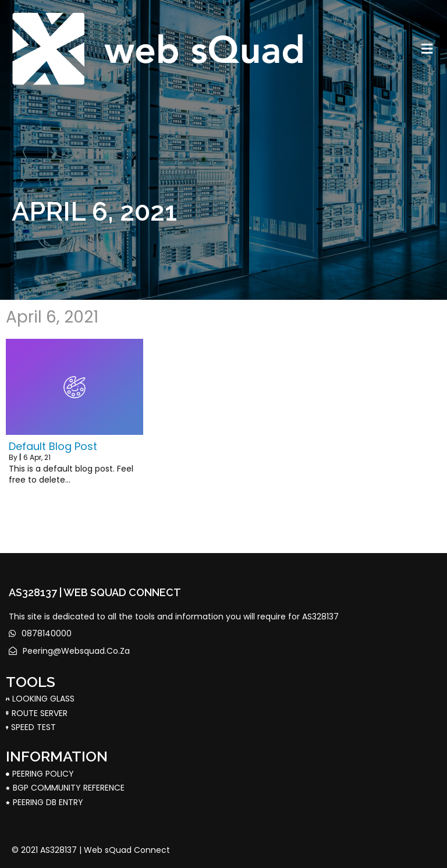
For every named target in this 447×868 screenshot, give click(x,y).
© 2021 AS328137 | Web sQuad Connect (91, 850)
